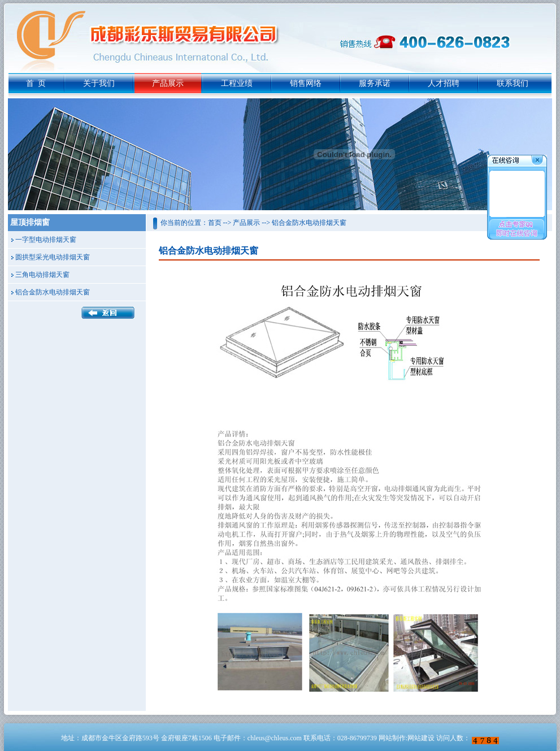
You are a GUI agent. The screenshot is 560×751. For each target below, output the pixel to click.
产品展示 (168, 83)
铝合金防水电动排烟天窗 (53, 292)
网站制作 (392, 738)
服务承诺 (375, 83)
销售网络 (306, 83)
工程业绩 (237, 83)
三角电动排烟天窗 (42, 275)
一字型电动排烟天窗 (46, 240)
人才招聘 (444, 83)
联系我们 (513, 83)
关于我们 (99, 83)
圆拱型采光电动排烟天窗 (53, 257)
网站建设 (421, 738)
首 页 (36, 83)
